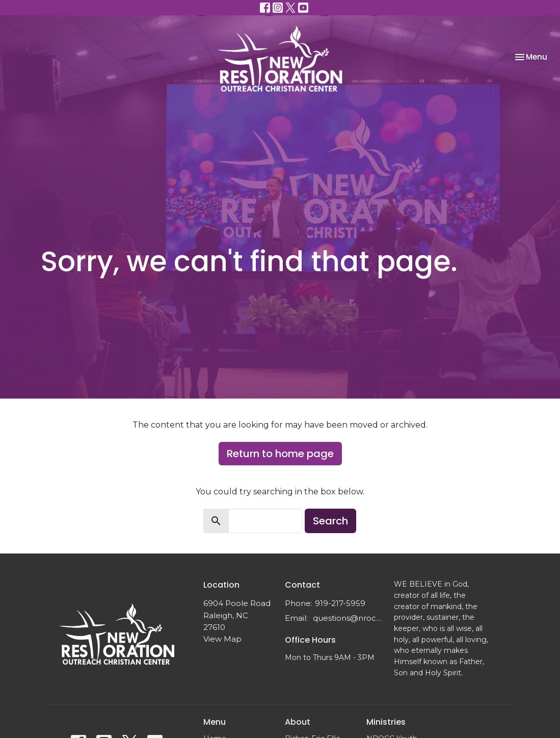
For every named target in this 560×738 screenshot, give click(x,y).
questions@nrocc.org (348, 618)
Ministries (386, 722)
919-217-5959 (340, 603)
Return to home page (280, 454)
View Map (222, 639)
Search (330, 521)
